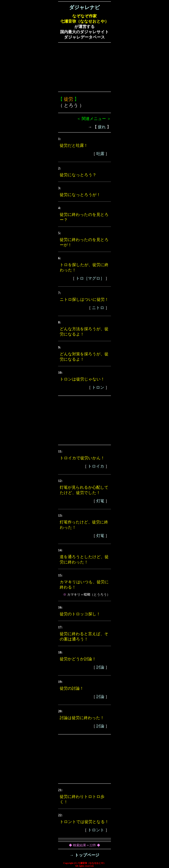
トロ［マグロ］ (90, 278)
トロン (98, 387)
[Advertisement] (84, 67)
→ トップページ (85, 855)
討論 (100, 667)
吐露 (100, 154)
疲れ (102, 127)
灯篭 (100, 501)
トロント (96, 830)
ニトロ (98, 308)
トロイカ (96, 466)
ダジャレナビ (84, 7)
